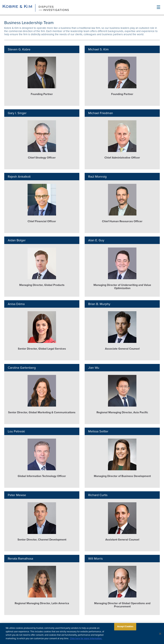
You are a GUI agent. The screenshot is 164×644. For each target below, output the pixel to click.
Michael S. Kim (98, 49)
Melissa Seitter (98, 431)
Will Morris (95, 559)
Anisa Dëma (16, 304)
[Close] (160, 635)
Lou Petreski (16, 431)
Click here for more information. (86, 640)
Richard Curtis (98, 495)
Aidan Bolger (17, 240)
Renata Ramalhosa (20, 559)
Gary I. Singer (17, 113)
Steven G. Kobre (19, 49)
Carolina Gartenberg (22, 368)
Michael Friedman (101, 113)
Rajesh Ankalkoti (19, 177)
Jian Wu (94, 368)
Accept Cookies (125, 628)
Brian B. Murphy (99, 304)
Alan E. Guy (96, 240)
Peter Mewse (17, 495)
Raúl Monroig (97, 177)
